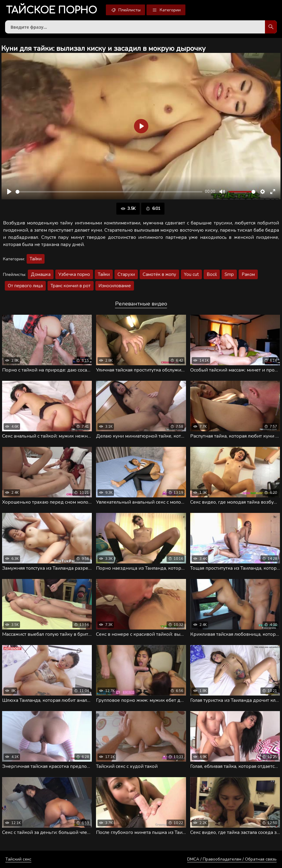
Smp (229, 274)
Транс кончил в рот (71, 286)
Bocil (212, 274)
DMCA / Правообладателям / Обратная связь (232, 859)
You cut (191, 274)
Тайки (36, 259)
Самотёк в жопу (159, 274)
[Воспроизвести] (9, 192)
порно (51, 10)
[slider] (109, 192)
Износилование (115, 286)
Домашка (41, 274)
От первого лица (25, 286)
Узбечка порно (74, 274)
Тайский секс (18, 859)
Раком (248, 274)
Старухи (126, 274)
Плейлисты (125, 10)
